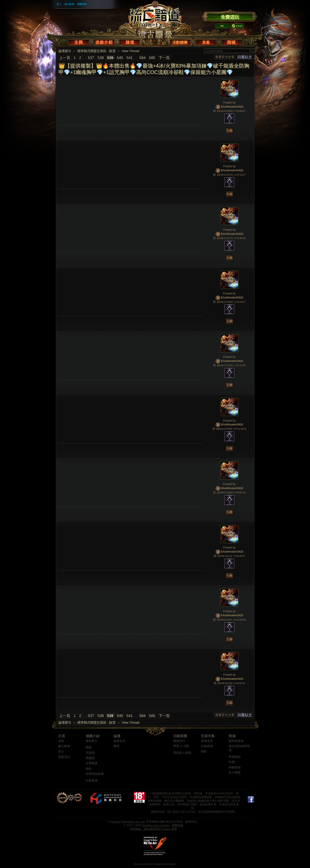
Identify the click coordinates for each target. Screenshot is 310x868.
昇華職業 (92, 763)
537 (91, 58)
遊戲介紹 (93, 736)
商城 (232, 736)
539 (110, 58)
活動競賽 (180, 736)
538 (101, 58)
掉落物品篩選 (95, 774)
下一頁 (164, 58)
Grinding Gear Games (156, 825)
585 (152, 58)
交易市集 (208, 736)
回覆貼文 (245, 57)
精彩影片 (92, 741)
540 (120, 58)
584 (142, 58)
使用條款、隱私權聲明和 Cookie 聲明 (153, 829)
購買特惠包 (236, 741)
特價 (232, 762)
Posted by (229, 103)
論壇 (117, 736)
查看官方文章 (225, 57)
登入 (59, 4)
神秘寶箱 (235, 767)
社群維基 (92, 781)
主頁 (62, 736)
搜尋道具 (207, 741)
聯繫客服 (82, 4)
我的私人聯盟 (182, 753)
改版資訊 (64, 757)
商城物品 (235, 757)
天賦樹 (90, 753)
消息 (61, 741)
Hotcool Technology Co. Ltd (128, 822)
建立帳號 (69, 4)
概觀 (89, 747)
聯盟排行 (179, 741)
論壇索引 (65, 51)
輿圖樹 (90, 758)
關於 (204, 751)
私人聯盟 (235, 773)
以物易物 (207, 746)
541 (129, 58)
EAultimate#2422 (232, 107)
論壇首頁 (119, 741)
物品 (89, 769)
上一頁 (65, 58)
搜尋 (116, 746)
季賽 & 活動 (181, 746)
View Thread (130, 51)
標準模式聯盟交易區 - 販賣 (96, 51)
